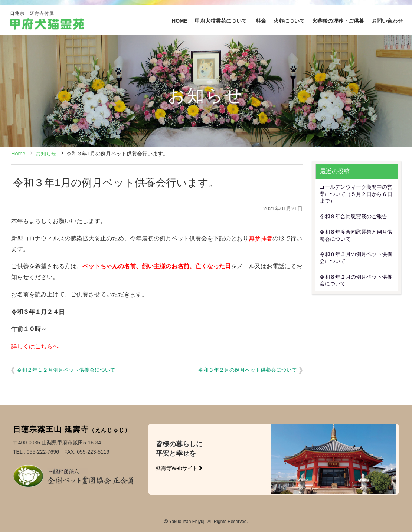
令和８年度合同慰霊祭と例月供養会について (356, 235)
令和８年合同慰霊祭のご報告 (353, 216)
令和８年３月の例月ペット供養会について (356, 258)
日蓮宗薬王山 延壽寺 (72, 429)
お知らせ (46, 154)
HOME (180, 21)
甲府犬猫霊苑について (222, 21)
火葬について (289, 21)
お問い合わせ (387, 21)
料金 (261, 21)
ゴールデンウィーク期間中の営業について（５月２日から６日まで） (356, 194)
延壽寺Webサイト (179, 468)
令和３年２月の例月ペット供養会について (248, 370)
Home (18, 154)
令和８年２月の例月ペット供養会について (356, 280)
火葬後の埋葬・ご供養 (338, 21)
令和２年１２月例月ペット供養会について (66, 370)
